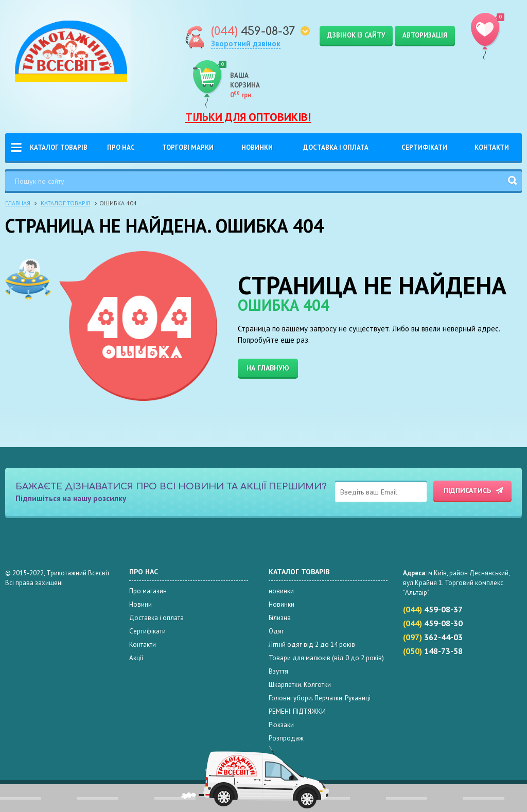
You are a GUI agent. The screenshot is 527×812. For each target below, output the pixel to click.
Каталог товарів (59, 147)
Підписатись (467, 490)
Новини (140, 604)
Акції (136, 658)
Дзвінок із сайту (356, 35)
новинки (281, 591)
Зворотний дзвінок (246, 43)
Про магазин (148, 591)
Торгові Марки (188, 147)
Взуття (278, 671)
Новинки (257, 147)
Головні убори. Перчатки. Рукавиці (320, 698)
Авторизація (425, 35)
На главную (268, 368)
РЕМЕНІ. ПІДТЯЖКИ (297, 711)
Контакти (492, 147)
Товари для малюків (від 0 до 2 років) (326, 658)
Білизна (280, 618)
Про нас (121, 147)
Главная (18, 203)
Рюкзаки (281, 725)
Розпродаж (286, 738)
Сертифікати (424, 147)
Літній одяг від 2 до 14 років (312, 645)
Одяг (276, 631)
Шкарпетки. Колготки (300, 685)
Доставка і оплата (336, 147)
